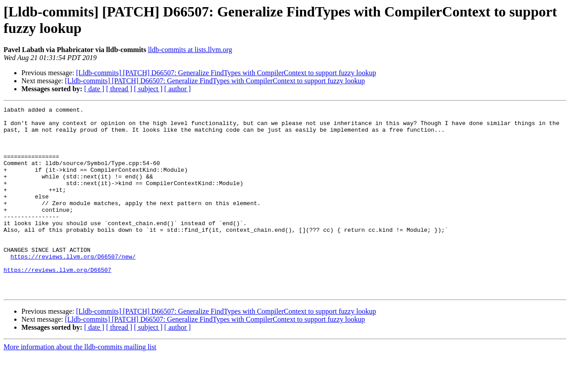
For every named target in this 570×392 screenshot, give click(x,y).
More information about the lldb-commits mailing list (80, 384)
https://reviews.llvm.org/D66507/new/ (73, 287)
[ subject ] (148, 89)
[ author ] (178, 89)
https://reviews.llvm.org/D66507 (57, 303)
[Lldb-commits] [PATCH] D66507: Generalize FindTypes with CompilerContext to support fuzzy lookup (226, 73)
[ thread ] (119, 89)
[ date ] (94, 89)
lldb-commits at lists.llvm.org (190, 50)
